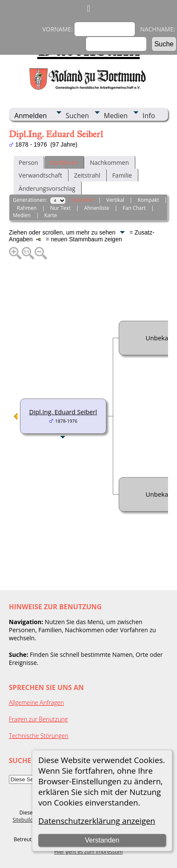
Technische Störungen (39, 736)
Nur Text (60, 208)
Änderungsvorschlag (47, 188)
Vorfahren (64, 163)
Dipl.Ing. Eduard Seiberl (63, 412)
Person (29, 163)
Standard (82, 200)
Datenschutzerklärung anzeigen (97, 821)
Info (149, 116)
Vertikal (115, 200)
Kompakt (148, 200)
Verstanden (102, 840)
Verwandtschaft (40, 175)
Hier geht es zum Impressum (89, 852)
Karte (51, 215)
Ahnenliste (97, 208)
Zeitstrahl (87, 175)
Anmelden (31, 116)
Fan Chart (134, 208)
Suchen (77, 116)
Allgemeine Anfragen (37, 703)
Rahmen (27, 208)
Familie (122, 175)
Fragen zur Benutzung (39, 719)
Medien (116, 116)
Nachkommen (109, 163)
